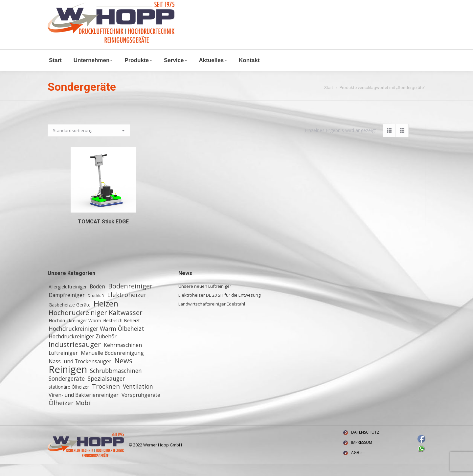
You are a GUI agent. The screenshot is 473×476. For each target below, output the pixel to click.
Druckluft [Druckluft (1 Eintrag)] (96, 307)
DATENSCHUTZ (365, 444)
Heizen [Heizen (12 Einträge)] (106, 315)
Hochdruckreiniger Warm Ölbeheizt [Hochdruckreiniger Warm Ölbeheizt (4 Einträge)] (96, 340)
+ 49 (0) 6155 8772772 (130, 6)
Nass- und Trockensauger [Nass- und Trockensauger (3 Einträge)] (80, 373)
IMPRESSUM (362, 454)
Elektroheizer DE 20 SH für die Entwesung (219, 307)
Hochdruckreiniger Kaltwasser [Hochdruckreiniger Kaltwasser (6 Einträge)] (96, 325)
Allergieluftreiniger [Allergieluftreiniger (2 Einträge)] (68, 298)
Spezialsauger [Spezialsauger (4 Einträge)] (106, 390)
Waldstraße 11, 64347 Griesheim (196, 6)
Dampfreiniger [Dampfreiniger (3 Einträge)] (67, 307)
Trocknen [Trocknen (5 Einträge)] (106, 398)
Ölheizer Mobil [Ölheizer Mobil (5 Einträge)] (70, 415)
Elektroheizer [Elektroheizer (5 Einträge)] (127, 306)
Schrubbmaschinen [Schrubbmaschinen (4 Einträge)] (116, 382)
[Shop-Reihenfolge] (89, 142)
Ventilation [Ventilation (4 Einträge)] (138, 398)
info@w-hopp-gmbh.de (73, 6)
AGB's (357, 464)
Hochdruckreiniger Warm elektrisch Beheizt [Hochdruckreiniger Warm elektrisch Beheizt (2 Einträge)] (94, 332)
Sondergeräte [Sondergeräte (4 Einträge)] (67, 390)
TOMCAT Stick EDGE (103, 233)
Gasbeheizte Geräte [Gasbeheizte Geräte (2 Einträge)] (70, 317)
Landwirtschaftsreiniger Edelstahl (212, 316)
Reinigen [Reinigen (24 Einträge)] (68, 381)
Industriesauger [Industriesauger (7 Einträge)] (75, 356)
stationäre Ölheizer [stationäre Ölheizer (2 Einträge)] (69, 399)
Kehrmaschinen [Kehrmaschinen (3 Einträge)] (123, 357)
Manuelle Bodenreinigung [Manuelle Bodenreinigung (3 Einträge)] (112, 365)
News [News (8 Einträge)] (123, 373)
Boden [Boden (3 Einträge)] (97, 298)
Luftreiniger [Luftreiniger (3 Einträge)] (63, 365)
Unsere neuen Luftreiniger (205, 298)
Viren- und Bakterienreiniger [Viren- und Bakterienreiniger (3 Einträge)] (84, 407)
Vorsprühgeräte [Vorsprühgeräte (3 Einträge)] (141, 407)
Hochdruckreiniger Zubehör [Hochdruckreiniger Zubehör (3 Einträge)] (83, 348)
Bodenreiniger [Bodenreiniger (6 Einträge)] (130, 298)
